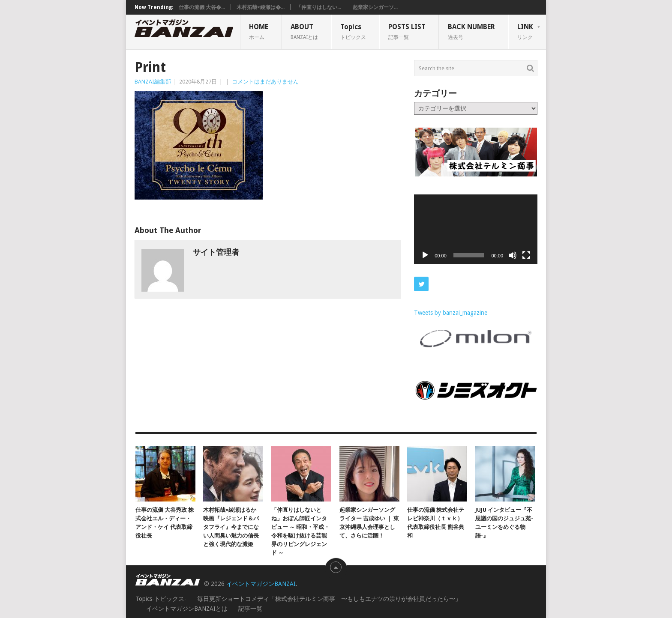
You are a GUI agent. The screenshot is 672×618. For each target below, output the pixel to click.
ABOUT (304, 31)
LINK (525, 31)
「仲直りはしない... (319, 7)
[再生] (425, 255)
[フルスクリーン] (526, 255)
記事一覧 (250, 609)
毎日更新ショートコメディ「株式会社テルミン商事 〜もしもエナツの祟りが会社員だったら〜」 (329, 599)
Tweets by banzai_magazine (451, 313)
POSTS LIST (407, 31)
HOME (259, 31)
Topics (353, 31)
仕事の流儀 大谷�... (202, 7)
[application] (476, 229)
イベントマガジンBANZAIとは (187, 609)
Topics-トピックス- (161, 599)
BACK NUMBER (471, 31)
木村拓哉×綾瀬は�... (261, 7)
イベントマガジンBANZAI (261, 584)
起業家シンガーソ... (375, 7)
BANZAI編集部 (153, 82)
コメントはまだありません (265, 82)
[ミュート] (513, 255)
